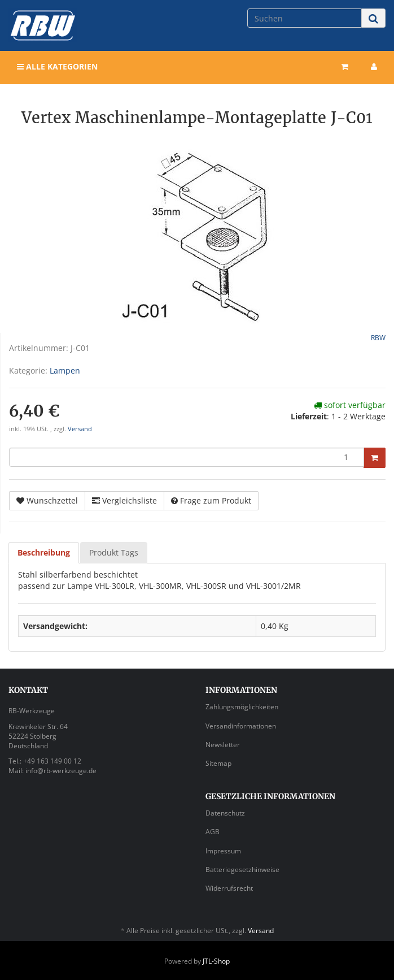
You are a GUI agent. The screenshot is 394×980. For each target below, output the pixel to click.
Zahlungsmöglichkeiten (242, 707)
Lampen (65, 370)
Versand (80, 429)
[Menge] (187, 457)
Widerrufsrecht (229, 888)
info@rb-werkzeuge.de (61, 771)
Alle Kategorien (57, 66)
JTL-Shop (216, 961)
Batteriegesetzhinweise (242, 870)
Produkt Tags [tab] (114, 552)
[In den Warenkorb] (375, 458)
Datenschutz (225, 813)
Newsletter (223, 745)
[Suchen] (305, 18)
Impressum (223, 851)
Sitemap (218, 763)
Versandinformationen (241, 726)
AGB (213, 832)
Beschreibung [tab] (44, 552)
